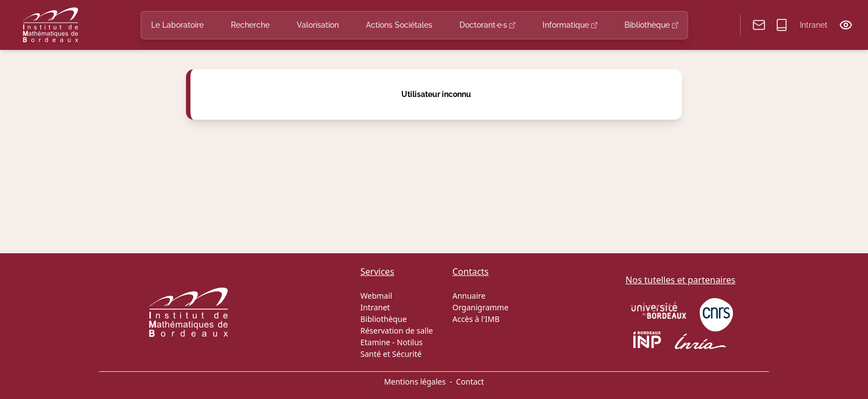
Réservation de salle (397, 331)
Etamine (375, 342)
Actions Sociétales (399, 25)
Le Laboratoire (177, 25)
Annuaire (469, 296)
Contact (470, 382)
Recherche (250, 25)
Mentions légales (415, 382)
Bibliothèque (651, 25)
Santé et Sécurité (391, 354)
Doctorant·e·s (487, 25)
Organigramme (480, 307)
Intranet (814, 25)
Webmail (376, 296)
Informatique (570, 25)
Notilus (410, 342)
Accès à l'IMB (476, 319)
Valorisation (318, 25)
